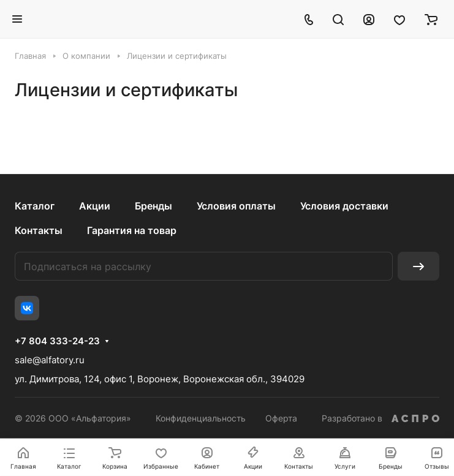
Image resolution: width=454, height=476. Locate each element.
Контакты (39, 230)
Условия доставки (344, 206)
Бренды (153, 206)
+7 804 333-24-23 (57, 341)
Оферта (281, 418)
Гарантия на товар (132, 230)
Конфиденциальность (201, 418)
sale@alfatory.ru (50, 360)
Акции (95, 206)
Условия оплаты (236, 206)
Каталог (35, 206)
